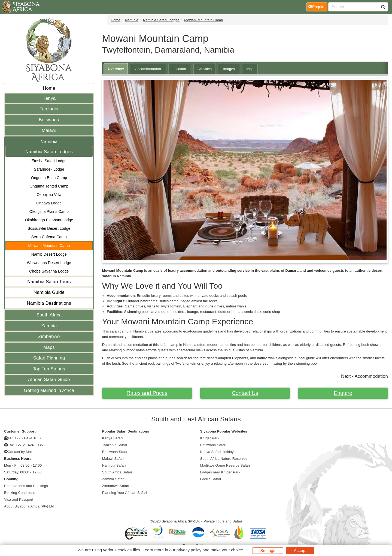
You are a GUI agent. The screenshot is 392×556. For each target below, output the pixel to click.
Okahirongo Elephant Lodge (49, 220)
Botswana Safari (115, 452)
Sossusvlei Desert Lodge (49, 228)
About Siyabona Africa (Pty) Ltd (29, 506)
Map (250, 69)
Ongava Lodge (49, 203)
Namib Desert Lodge (49, 254)
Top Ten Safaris (49, 369)
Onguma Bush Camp (49, 178)
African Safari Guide (49, 380)
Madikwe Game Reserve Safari (225, 465)
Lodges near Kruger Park (220, 472)
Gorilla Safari (211, 479)
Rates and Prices (147, 393)
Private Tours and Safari (223, 521)
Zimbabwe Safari (116, 486)
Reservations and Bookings (26, 486)
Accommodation (148, 69)
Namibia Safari (114, 465)
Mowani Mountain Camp (49, 246)
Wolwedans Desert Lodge (49, 263)
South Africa (49, 315)
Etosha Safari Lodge (49, 161)
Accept (300, 550)
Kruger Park (210, 438)
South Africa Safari (117, 472)
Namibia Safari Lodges (49, 152)
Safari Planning (49, 358)
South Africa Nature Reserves (224, 459)
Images (229, 69)
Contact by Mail (20, 452)
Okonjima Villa (49, 195)
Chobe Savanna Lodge (49, 271)
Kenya (49, 98)
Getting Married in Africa (49, 390)
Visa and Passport (19, 499)
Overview (116, 69)
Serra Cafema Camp (49, 237)
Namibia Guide (49, 292)
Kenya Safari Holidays (218, 452)
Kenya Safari (113, 438)
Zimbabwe (49, 336)
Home (49, 88)
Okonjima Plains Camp (49, 211)
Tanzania (49, 109)
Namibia (49, 142)
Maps (49, 347)
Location (179, 69)
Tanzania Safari (115, 445)
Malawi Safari (113, 459)
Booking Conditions (20, 493)
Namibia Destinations (49, 303)
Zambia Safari (113, 479)
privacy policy (189, 550)
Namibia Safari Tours (49, 282)
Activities (205, 69)
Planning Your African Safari (124, 493)
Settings (268, 550)
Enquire (343, 393)
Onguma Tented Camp (49, 186)
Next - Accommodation (364, 376)
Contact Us (245, 393)
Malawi (49, 130)
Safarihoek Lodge (49, 169)
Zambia (49, 326)
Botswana (49, 120)
